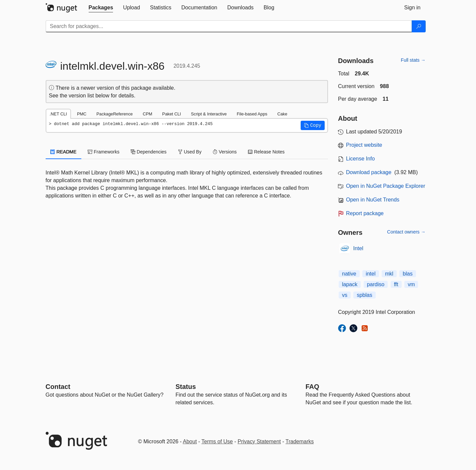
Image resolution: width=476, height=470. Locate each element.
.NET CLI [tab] (58, 114)
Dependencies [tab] (148, 152)
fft (396, 284)
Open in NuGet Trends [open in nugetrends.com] (373, 200)
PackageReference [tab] (114, 114)
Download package (369, 172)
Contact (58, 387)
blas (407, 274)
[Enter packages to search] (229, 26)
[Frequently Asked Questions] (312, 387)
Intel (358, 248)
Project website (364, 145)
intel (370, 274)
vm (411, 284)
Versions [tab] (225, 152)
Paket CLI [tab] (172, 114)
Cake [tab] (282, 114)
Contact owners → (406, 232)
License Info (360, 159)
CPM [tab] (147, 114)
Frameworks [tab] (103, 152)
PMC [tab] (82, 114)
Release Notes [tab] (266, 152)
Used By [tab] (190, 152)
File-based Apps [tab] (252, 114)
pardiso (376, 284)
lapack (350, 284)
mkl (389, 274)
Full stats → (413, 60)
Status (186, 387)
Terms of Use (217, 441)
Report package (365, 213)
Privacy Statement (259, 441)
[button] (313, 125)
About (190, 441)
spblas (364, 295)
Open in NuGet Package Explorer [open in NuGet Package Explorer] (385, 186)
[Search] (419, 26)
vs (345, 295)
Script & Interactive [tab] (209, 114)
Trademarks (300, 441)
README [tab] (64, 152)
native (349, 274)
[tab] (101, 8)
